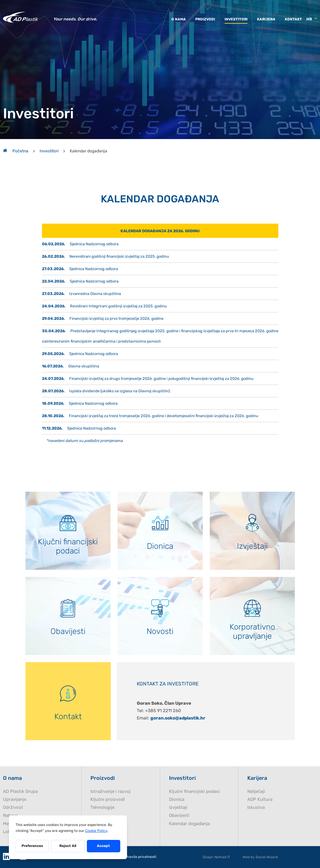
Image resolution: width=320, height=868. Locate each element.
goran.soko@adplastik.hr (178, 718)
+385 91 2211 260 (163, 711)
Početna (16, 151)
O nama (179, 19)
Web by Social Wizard (260, 857)
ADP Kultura (260, 800)
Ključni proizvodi (108, 800)
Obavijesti (179, 815)
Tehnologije (102, 808)
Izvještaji (178, 808)
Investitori (236, 19)
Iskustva (256, 808)
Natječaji (256, 792)
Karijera (266, 19)
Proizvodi (205, 19)
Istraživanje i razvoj (111, 792)
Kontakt (293, 19)
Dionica (177, 800)
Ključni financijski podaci (194, 792)
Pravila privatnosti (141, 857)
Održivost (13, 808)
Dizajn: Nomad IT (216, 857)
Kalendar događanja (189, 824)
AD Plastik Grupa (20, 792)
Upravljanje (15, 800)
